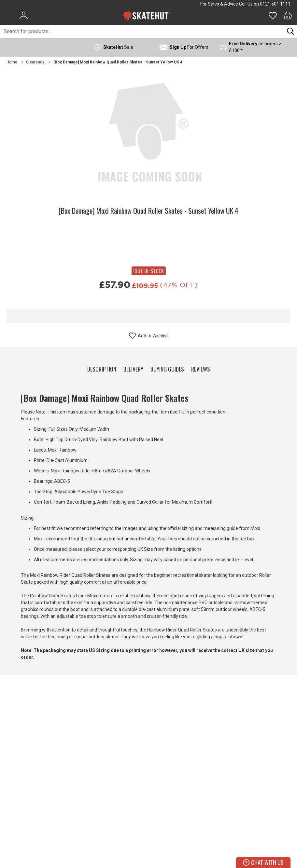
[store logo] (147, 16)
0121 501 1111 (275, 4)
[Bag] (288, 16)
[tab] (102, 368)
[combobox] (142, 31)
